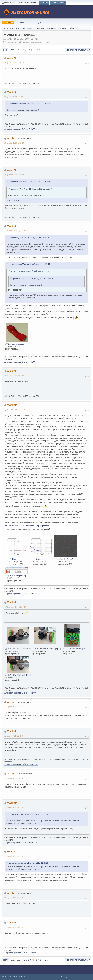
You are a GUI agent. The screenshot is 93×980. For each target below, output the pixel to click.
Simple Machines (22, 977)
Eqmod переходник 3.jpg (17, 344)
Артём (11, 138)
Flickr (31, 129)
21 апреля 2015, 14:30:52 (14, 927)
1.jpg (12, 559)
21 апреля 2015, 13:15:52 (14, 856)
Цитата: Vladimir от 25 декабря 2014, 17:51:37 (29, 182)
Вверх (6, 960)
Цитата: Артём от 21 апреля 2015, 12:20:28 (29, 814)
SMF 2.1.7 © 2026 (8, 977)
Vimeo (36, 129)
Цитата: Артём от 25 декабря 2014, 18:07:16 (29, 238)
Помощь (65, 977)
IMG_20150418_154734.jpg (72, 649)
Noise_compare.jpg (17, 576)
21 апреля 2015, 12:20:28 (14, 778)
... (26, 50)
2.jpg (37, 559)
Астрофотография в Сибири (16, 129)
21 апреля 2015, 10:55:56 (16, 410)
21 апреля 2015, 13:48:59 (14, 898)
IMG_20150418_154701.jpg (45, 649)
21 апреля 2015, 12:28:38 (14, 807)
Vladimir (12, 92)
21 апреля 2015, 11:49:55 (14, 736)
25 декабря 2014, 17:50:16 (14, 63)
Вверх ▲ (88, 977)
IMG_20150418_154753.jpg (18, 649)
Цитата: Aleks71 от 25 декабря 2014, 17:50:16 (29, 104)
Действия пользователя (78, 50)
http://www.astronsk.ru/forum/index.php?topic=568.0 (28, 526)
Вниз (5, 50)
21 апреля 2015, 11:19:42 (14, 707)
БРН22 (11, 852)
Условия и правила (76, 977)
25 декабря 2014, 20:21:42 (17, 231)
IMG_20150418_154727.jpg (18, 675)
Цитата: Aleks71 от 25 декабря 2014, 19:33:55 (29, 264)
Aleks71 (12, 58)
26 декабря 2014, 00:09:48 (14, 376)
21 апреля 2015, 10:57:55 (16, 607)
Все (46, 50)
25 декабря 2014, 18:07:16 (14, 143)
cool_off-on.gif (65, 559)
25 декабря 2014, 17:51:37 (14, 97)
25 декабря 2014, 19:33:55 (14, 175)
